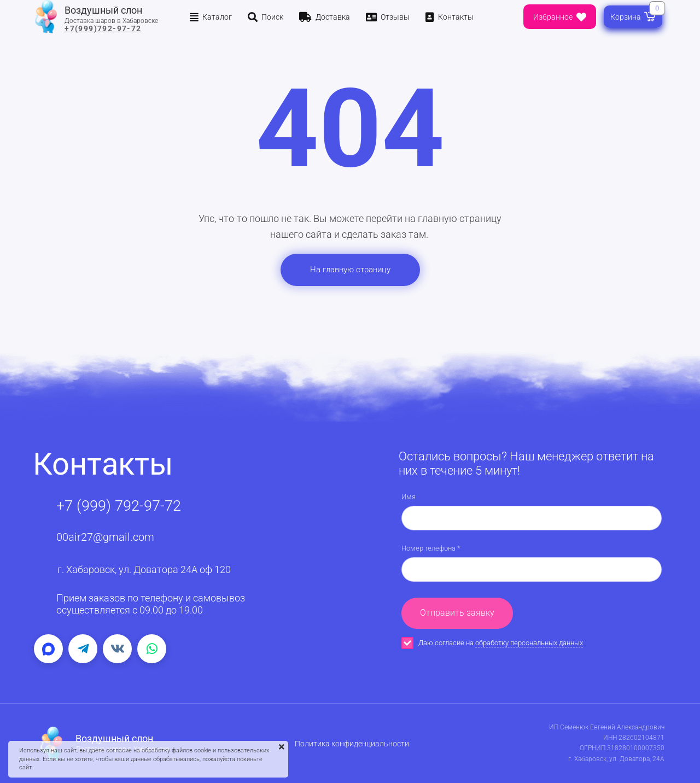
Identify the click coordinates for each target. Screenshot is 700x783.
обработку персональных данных (529, 643)
